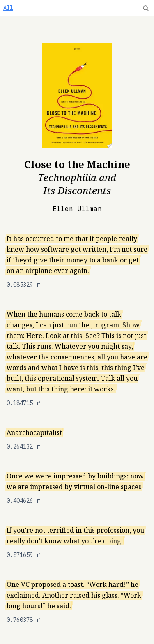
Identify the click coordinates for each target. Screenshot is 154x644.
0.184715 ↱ (24, 403)
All (8, 8)
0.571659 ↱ (24, 555)
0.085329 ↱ (24, 285)
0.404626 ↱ (24, 501)
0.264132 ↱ (24, 446)
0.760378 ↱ (24, 620)
